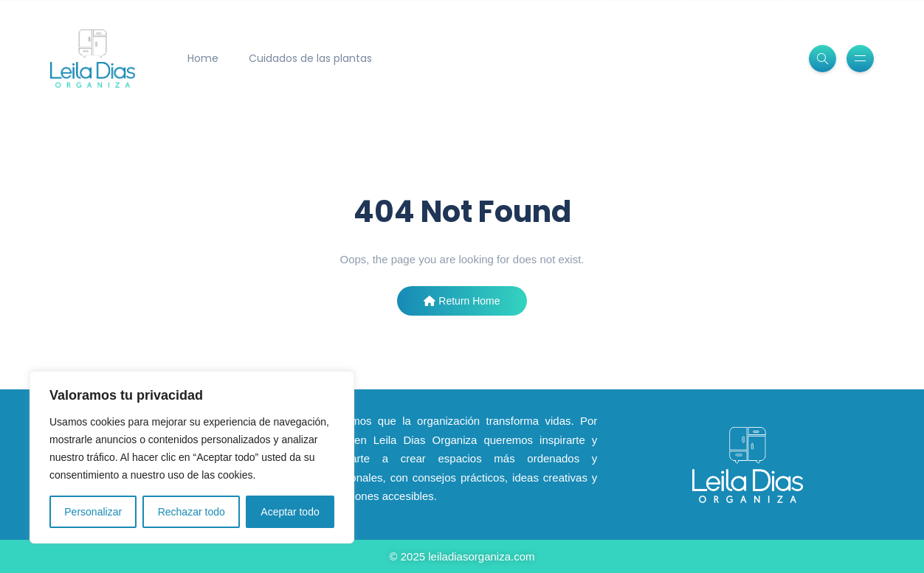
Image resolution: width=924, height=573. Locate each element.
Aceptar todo (290, 512)
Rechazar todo (192, 512)
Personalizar (93, 512)
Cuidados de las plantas (310, 58)
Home (203, 58)
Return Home (462, 301)
